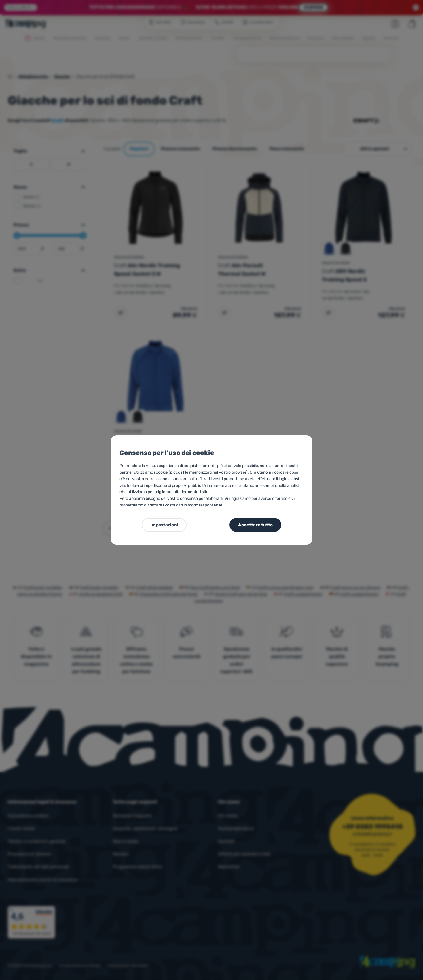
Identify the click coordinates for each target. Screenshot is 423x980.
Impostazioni (164, 525)
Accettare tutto (255, 525)
